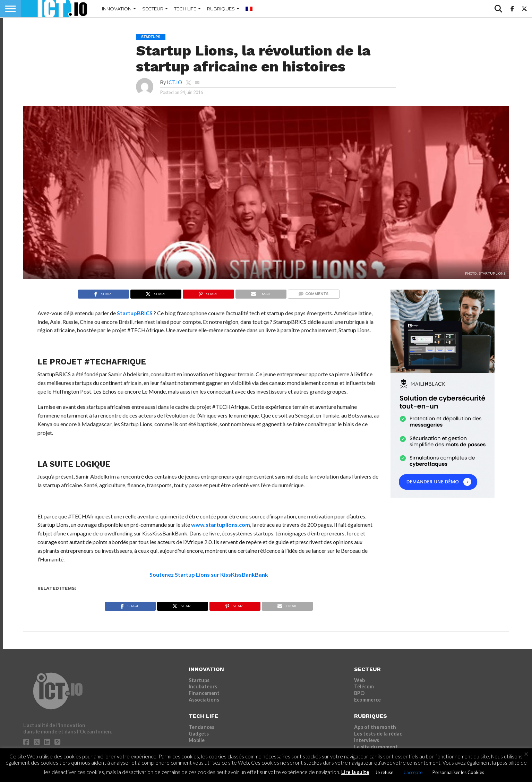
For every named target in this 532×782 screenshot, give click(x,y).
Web (359, 680)
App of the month (375, 727)
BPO (359, 693)
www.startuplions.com (221, 525)
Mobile (197, 740)
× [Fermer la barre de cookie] (526, 754)
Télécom (364, 686)
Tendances (201, 727)
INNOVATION (117, 9)
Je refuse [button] (384, 772)
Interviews (367, 740)
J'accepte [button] (413, 772)
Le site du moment (376, 747)
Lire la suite (355, 772)
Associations (204, 700)
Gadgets (199, 734)
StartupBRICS (135, 313)
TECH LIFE (185, 9)
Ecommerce (367, 700)
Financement (204, 693)
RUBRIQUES (221, 9)
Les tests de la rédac (378, 734)
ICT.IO (174, 82)
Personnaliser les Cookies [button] (458, 772)
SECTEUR (153, 9)
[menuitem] (249, 9)
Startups (199, 680)
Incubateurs (203, 686)
